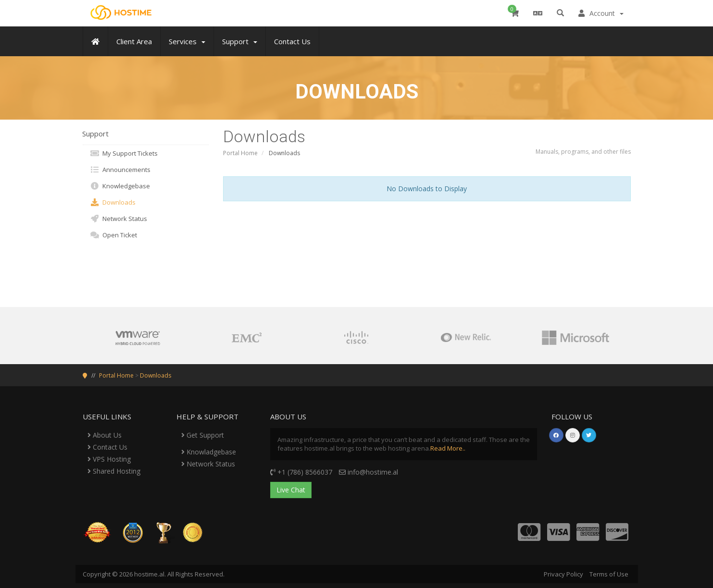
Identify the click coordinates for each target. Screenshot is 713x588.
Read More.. (448, 448)
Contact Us (107, 447)
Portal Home (240, 153)
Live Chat (291, 490)
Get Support (203, 435)
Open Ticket (113, 235)
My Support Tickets (124, 153)
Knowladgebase (209, 452)
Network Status (119, 219)
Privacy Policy (563, 574)
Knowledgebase (120, 186)
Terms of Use (609, 574)
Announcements (120, 170)
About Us (105, 435)
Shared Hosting (114, 471)
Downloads (113, 202)
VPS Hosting (109, 459)
